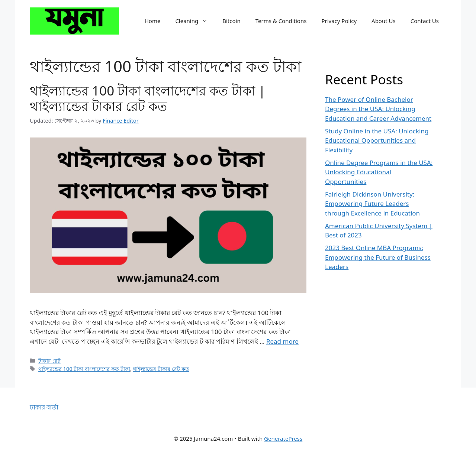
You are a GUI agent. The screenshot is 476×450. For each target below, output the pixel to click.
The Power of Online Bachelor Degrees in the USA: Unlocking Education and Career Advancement (378, 109)
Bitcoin (231, 21)
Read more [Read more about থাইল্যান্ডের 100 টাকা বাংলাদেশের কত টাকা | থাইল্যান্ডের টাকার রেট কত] (282, 341)
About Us (384, 21)
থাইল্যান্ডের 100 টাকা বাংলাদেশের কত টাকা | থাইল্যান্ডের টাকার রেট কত (148, 98)
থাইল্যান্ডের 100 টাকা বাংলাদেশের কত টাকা (84, 369)
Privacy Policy (339, 21)
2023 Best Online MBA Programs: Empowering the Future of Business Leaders (378, 257)
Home (153, 21)
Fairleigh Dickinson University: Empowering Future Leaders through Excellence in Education (372, 204)
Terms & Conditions (281, 21)
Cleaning (195, 21)
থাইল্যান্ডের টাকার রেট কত (161, 369)
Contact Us (425, 21)
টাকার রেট (49, 361)
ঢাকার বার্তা (44, 407)
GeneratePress (283, 438)
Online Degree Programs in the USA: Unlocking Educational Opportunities (379, 172)
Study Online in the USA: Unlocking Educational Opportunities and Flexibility (377, 140)
